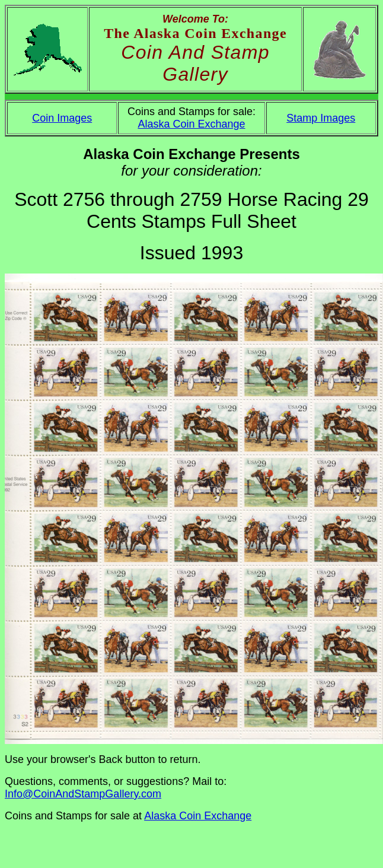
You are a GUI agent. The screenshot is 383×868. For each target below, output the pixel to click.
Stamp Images (321, 118)
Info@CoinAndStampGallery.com (83, 794)
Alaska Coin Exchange (191, 124)
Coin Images (62, 118)
